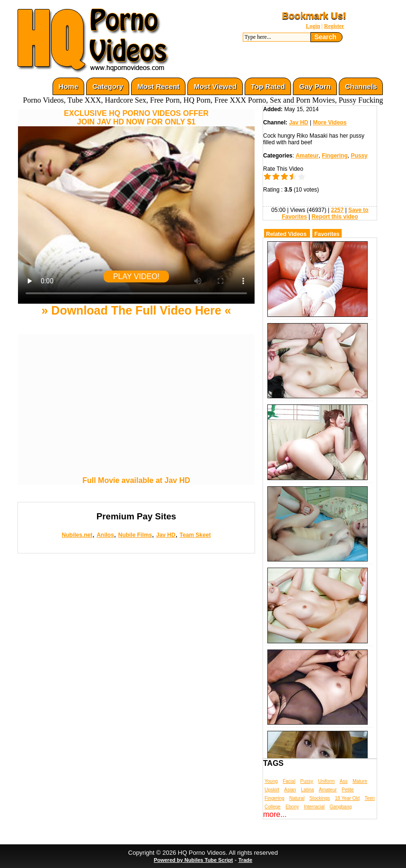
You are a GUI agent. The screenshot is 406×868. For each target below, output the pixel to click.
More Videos (330, 123)
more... (275, 814)
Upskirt (272, 790)
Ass (344, 781)
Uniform (326, 781)
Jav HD (166, 535)
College (273, 807)
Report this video (335, 217)
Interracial (314, 807)
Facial (289, 781)
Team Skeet (195, 535)
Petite (348, 790)
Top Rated (268, 86)
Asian (290, 790)
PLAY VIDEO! (136, 276)
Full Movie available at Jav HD (136, 480)
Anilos (105, 535)
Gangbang (341, 807)
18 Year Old (347, 798)
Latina (307, 790)
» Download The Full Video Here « (136, 310)
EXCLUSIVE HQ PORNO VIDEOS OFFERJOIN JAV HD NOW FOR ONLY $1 (136, 118)
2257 (337, 210)
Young (271, 781)
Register (334, 26)
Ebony (292, 807)
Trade (245, 860)
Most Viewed (215, 86)
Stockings (320, 798)
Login (313, 26)
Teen (370, 798)
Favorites (327, 234)
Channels (361, 86)
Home (69, 86)
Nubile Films (135, 535)
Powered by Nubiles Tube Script (193, 860)
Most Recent (158, 86)
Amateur (307, 156)
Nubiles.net (77, 535)
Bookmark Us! (314, 16)
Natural (297, 798)
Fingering (335, 156)
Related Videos (286, 234)
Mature (360, 781)
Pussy (359, 156)
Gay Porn (315, 86)
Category (108, 86)
